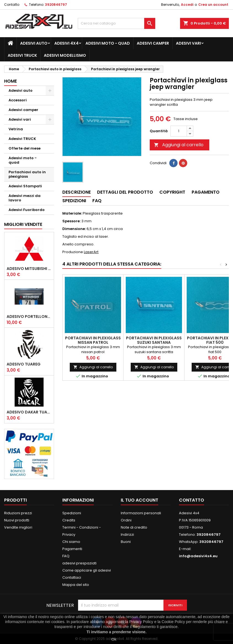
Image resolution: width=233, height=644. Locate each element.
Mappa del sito (76, 585)
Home (10, 81)
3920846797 (56, 5)
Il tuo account (140, 500)
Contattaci (72, 577)
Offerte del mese (25, 148)
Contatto (12, 5)
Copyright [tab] (172, 192)
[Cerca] (117, 23)
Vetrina (16, 129)
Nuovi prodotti (17, 520)
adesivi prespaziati (79, 563)
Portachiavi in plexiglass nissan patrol (93, 340)
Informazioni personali (141, 513)
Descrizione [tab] (77, 192)
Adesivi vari (188, 43)
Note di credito (134, 527)
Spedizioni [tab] (74, 201)
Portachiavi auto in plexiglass (27, 174)
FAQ (66, 556)
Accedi (187, 5)
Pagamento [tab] (206, 192)
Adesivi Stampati (25, 186)
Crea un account (213, 5)
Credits (69, 520)
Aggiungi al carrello (179, 145)
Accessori (18, 100)
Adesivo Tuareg (24, 364)
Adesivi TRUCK (22, 55)
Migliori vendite (23, 224)
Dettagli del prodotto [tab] (125, 192)
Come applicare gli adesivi (87, 570)
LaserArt (91, 252)
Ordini (126, 520)
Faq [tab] (97, 201)
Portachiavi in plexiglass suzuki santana (154, 340)
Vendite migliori (18, 527)
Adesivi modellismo (65, 55)
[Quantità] (179, 131)
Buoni (126, 542)
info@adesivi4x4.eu (198, 556)
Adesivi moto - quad (108, 43)
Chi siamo (71, 542)
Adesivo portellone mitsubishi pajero (29, 316)
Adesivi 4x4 (66, 43)
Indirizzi (127, 535)
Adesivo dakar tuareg (29, 412)
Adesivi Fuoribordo (27, 210)
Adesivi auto (34, 43)
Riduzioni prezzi (18, 513)
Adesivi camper (153, 43)
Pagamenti (72, 549)
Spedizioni (72, 513)
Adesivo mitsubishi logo (29, 269)
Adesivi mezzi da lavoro (25, 198)
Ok (114, 639)
